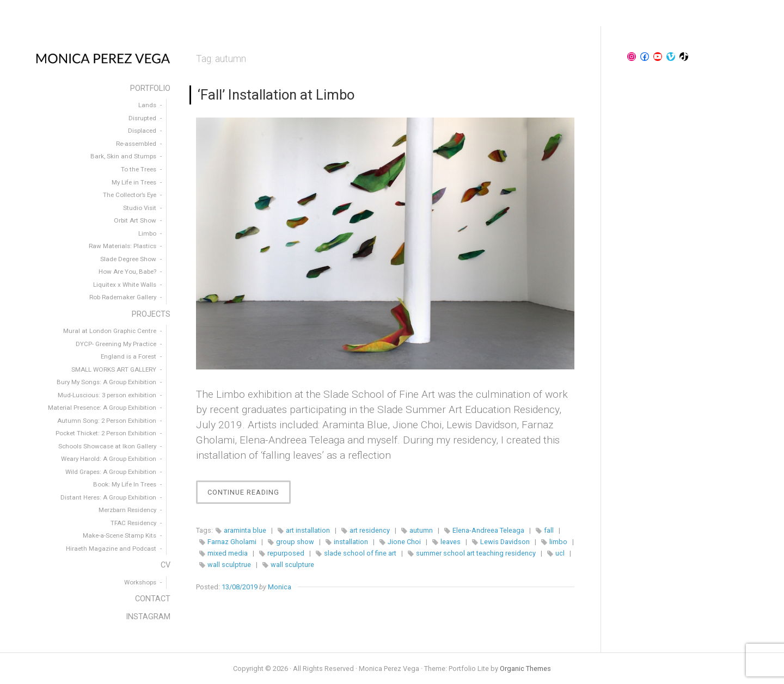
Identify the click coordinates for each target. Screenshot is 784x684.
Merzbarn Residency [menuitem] (127, 510)
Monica (280, 587)
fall (549, 530)
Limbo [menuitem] (147, 233)
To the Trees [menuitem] (139, 169)
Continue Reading (249, 495)
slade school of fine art (360, 553)
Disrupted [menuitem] (142, 118)
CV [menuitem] (166, 565)
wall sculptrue (229, 565)
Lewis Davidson (505, 542)
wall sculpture (292, 565)
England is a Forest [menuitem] (128, 356)
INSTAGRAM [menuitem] (148, 617)
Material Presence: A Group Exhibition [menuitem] (102, 408)
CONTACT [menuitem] (153, 599)
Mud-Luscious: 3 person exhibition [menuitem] (107, 395)
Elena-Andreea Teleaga (488, 530)
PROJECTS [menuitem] (151, 314)
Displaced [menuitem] (142, 131)
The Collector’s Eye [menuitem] (130, 195)
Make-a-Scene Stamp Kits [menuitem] (120, 535)
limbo (558, 542)
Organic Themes (525, 668)
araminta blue (245, 530)
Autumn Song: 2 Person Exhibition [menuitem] (107, 421)
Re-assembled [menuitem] (136, 144)
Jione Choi (404, 542)
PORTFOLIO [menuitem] (150, 88)
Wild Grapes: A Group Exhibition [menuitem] (111, 472)
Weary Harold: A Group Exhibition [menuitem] (109, 459)
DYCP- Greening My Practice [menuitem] (116, 344)
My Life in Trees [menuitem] (134, 182)
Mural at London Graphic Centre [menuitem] (110, 331)
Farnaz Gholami (232, 542)
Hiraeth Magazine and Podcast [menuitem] (111, 549)
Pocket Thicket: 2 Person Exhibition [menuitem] (106, 433)
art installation (308, 530)
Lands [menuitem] (147, 105)
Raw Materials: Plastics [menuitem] (122, 246)
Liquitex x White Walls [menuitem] (125, 285)
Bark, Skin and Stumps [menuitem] (123, 156)
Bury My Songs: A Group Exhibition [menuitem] (106, 382)
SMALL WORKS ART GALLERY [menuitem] (114, 369)
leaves (451, 542)
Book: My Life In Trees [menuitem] (125, 484)
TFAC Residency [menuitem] (133, 523)
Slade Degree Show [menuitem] (128, 259)
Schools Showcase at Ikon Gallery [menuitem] (107, 446)
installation (351, 542)
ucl (560, 553)
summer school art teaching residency (476, 553)
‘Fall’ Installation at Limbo (276, 95)
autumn (421, 530)
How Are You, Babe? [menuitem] (127, 272)
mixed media (228, 553)
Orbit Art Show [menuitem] (135, 220)
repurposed (286, 553)
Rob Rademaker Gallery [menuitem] (123, 297)
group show (295, 542)
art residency (370, 530)
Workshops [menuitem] (140, 582)
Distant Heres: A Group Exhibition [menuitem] (108, 497)
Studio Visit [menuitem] (140, 208)
